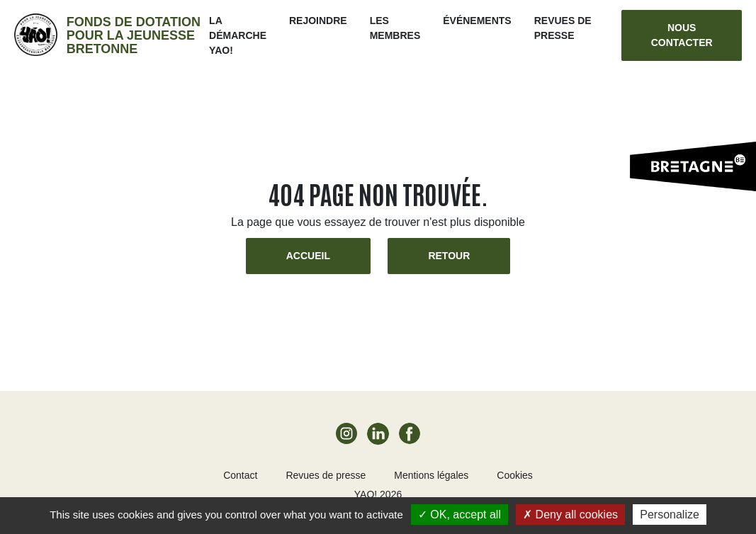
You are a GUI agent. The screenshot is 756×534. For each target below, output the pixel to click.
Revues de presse (326, 475)
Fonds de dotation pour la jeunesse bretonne (134, 35)
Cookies (515, 475)
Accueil (308, 256)
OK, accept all (459, 515)
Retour (449, 256)
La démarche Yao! (238, 35)
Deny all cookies (570, 515)
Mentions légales (431, 475)
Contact (240, 475)
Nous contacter (682, 35)
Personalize (670, 515)
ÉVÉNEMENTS (477, 21)
